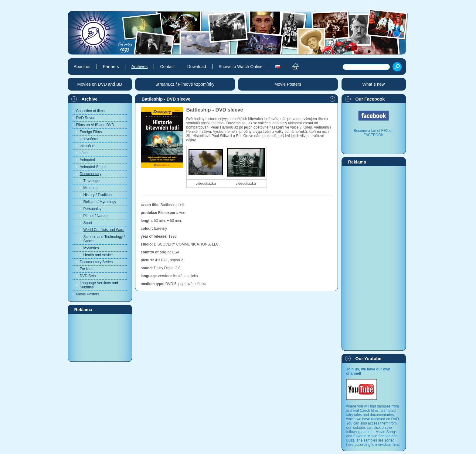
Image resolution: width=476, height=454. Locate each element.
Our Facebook (370, 99)
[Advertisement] (100, 337)
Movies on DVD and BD (100, 84)
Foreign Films (91, 132)
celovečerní (89, 139)
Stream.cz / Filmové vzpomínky (185, 84)
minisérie (87, 146)
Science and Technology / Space (104, 239)
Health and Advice (98, 255)
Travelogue (93, 181)
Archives (140, 67)
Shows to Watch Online (241, 67)
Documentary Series (96, 262)
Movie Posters (88, 294)
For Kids (87, 269)
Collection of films (90, 111)
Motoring (91, 188)
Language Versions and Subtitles (99, 285)
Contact (167, 67)
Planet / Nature (96, 216)
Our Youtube (369, 359)
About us (82, 67)
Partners (111, 67)
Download (197, 67)
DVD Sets (88, 276)
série (84, 153)
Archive (90, 99)
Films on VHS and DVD (95, 125)
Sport (88, 223)
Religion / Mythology (100, 202)
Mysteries (91, 248)
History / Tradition (98, 195)
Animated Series (93, 167)
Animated (88, 160)
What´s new (374, 84)
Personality (92, 209)
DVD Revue (86, 118)
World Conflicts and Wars (104, 230)
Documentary (91, 174)
